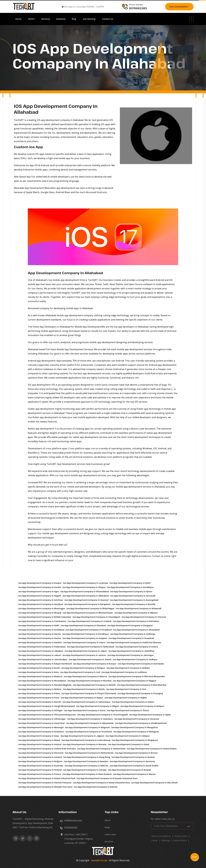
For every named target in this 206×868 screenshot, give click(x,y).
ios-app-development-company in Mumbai (90, 681)
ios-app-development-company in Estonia (96, 787)
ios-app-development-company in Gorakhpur (131, 587)
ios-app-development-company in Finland (40, 770)
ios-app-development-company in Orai (126, 689)
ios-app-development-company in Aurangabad (134, 600)
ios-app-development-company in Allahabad (86, 596)
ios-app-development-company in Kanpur (40, 583)
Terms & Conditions (161, 836)
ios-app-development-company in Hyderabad (42, 647)
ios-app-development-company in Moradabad (42, 681)
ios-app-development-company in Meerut (86, 676)
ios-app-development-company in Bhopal (40, 613)
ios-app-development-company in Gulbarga (133, 634)
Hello (195, 857)
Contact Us (108, 19)
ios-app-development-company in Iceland (40, 757)
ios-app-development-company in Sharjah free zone (46, 787)
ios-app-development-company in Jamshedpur (43, 659)
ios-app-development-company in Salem (133, 702)
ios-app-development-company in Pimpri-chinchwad (89, 693)
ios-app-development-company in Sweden (86, 761)
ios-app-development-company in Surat (85, 710)
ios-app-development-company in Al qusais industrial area (107, 778)
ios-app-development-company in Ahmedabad (85, 591)
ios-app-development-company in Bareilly (134, 604)
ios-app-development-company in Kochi (39, 668)
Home (19, 19)
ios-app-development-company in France (40, 774)
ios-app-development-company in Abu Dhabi (155, 783)
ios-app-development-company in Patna (39, 693)
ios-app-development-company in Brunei (136, 753)
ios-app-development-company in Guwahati (131, 638)
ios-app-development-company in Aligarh (40, 596)
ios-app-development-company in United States (152, 749)
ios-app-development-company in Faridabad (41, 630)
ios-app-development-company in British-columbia (45, 617)
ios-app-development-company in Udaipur (128, 736)
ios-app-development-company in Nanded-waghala (45, 685)
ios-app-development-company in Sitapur (84, 587)
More (31, 19)
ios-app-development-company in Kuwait (130, 770)
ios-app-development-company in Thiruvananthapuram (47, 715)
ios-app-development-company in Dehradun (136, 621)
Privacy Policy (181, 836)
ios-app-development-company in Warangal (41, 727)
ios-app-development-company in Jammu (84, 655)
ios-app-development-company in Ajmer (131, 591)
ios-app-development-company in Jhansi (90, 659)
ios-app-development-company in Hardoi (40, 587)
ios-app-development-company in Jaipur (86, 651)
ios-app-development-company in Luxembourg (86, 740)
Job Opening (89, 19)
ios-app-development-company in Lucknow (86, 583)
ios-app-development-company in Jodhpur (135, 659)
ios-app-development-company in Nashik (94, 685)
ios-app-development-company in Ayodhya (41, 604)
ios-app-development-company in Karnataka (141, 664)
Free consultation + (179, 7)
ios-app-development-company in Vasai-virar (42, 723)
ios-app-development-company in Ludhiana (124, 672)
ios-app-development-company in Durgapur (130, 625)
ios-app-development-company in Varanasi (137, 719)
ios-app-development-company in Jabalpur (41, 651)
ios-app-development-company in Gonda (40, 634)
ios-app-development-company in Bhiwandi (139, 608)
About (108, 820)
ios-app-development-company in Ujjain (150, 715)
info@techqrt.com (73, 820)
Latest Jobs (110, 834)
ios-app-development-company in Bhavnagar (42, 608)
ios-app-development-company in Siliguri (98, 706)
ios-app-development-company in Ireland (40, 744)
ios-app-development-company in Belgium (41, 761)
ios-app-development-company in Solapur (143, 706)
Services (46, 19)
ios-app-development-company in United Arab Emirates (47, 749)
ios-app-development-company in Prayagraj (140, 693)
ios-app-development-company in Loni (80, 672)
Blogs (107, 827)
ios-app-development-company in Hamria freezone (45, 783)
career (155, 840)
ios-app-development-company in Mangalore (135, 727)
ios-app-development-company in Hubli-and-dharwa (134, 642)
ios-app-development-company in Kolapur (83, 668)
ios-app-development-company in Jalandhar (131, 651)
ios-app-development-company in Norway (85, 744)
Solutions (61, 19)
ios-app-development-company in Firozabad (89, 630)
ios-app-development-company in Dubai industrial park (47, 778)
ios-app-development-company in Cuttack (90, 621)
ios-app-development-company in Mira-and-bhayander (137, 676)
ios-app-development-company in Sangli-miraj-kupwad (47, 706)
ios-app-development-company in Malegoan (136, 732)
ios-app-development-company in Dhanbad (83, 625)
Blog (74, 19)
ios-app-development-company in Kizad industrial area (102, 783)
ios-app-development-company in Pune (39, 698)
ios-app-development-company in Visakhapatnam (141, 723)
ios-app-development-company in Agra (39, 591)
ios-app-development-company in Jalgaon (82, 736)
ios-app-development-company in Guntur (40, 638)
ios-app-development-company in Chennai (144, 617)
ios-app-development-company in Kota (39, 672)
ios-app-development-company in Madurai (41, 676)
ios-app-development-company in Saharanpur (87, 702)
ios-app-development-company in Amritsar (41, 600)
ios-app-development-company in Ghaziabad (136, 630)
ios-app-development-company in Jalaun (40, 655)
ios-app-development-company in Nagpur (135, 681)
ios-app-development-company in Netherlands (89, 753)
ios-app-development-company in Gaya (39, 736)
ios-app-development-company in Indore (137, 647)
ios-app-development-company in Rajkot (126, 698)
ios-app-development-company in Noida (84, 689)
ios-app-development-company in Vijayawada (90, 723)
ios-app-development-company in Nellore (40, 689)
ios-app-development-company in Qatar (129, 744)
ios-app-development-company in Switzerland (102, 749)
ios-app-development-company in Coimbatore (42, 621)
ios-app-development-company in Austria (133, 757)
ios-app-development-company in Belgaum (88, 727)
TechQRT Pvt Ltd (98, 860)
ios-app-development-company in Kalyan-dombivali (45, 664)
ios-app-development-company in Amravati (133, 596)
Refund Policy (180, 840)
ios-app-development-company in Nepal (39, 740)
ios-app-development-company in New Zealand (87, 774)
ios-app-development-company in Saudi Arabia (134, 766)
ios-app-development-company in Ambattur (41, 732)
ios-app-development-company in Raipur (82, 698)
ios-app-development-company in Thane (128, 710)
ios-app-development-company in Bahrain (87, 766)
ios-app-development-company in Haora (84, 642)
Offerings (166, 840)
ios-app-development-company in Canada (85, 770)
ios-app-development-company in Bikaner (136, 613)
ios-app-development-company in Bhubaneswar (88, 613)
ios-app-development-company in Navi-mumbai (142, 685)
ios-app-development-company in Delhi (130, 583)
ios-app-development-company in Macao (134, 774)
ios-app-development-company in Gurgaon (85, 638)
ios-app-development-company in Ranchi (40, 702)
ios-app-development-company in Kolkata (128, 668)
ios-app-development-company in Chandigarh (97, 617)
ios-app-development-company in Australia (41, 766)
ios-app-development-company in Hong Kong (87, 757)
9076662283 (71, 827)
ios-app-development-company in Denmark (41, 753)
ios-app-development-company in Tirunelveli (89, 732)
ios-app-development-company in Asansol (87, 600)
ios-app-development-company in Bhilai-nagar (91, 608)
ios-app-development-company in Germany (133, 761)
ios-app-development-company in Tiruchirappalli (103, 715)
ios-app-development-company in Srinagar (41, 710)
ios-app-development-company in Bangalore (88, 604)
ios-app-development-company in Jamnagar (131, 655)
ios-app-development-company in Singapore (135, 740)
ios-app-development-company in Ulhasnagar (42, 719)
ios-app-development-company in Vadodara (90, 719)
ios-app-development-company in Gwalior (40, 642)
